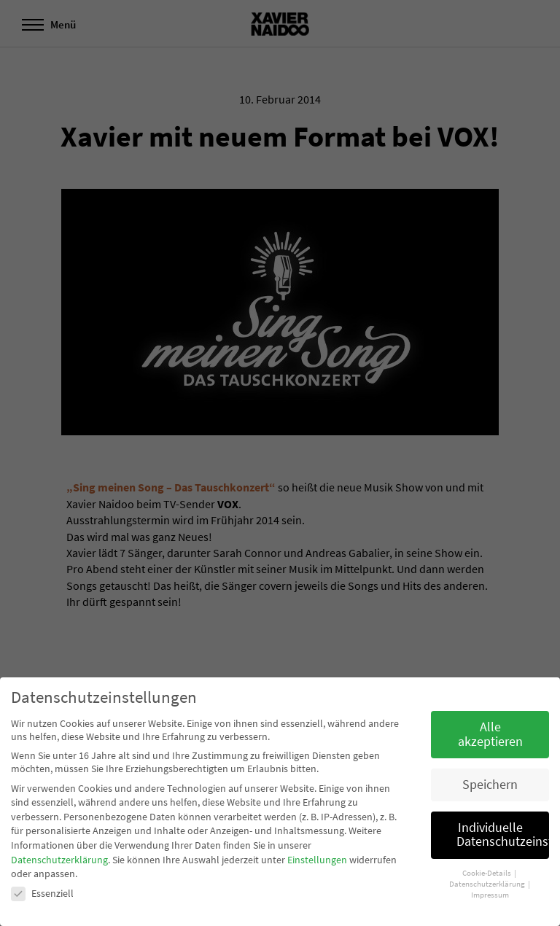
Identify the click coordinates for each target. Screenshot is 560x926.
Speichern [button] (490, 785)
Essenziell (42, 893)
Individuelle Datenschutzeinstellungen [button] (503, 835)
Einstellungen (317, 860)
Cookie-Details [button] (487, 873)
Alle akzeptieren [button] (490, 734)
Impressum (490, 895)
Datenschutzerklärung (59, 860)
